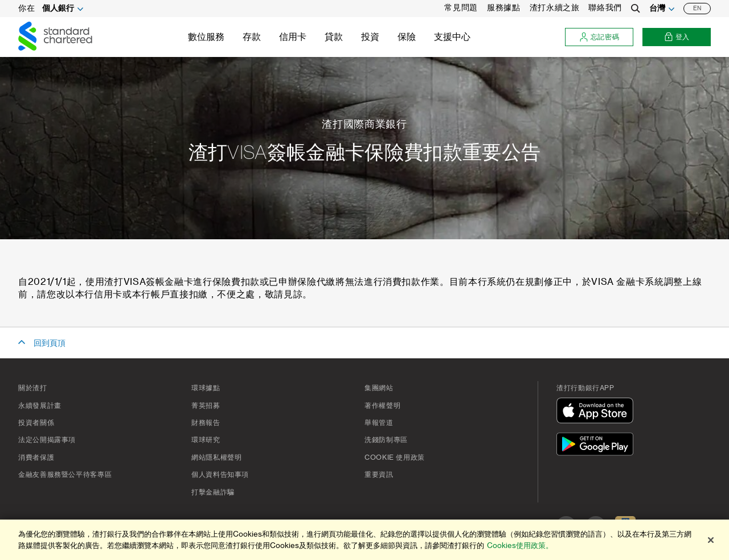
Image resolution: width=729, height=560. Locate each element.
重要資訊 (379, 475)
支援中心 (452, 37)
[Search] (636, 9)
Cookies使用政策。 (520, 545)
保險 (407, 37)
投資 (370, 37)
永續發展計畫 (40, 406)
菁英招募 (206, 406)
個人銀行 (58, 9)
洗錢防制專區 (386, 440)
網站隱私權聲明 (216, 457)
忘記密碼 (599, 37)
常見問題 (461, 8)
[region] (364, 540)
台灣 (657, 9)
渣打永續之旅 (555, 8)
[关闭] (711, 540)
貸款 (334, 37)
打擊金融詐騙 (213, 492)
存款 (252, 37)
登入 (677, 37)
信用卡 (293, 37)
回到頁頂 (50, 344)
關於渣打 (33, 388)
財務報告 (206, 423)
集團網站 (379, 388)
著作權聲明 (382, 406)
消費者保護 (36, 457)
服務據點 (504, 8)
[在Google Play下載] (597, 446)
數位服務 (206, 37)
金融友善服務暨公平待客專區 (65, 475)
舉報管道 (379, 423)
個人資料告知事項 (220, 475)
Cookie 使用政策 (395, 457)
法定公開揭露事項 (47, 440)
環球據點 (206, 388)
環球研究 (206, 440)
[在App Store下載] (597, 412)
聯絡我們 (605, 8)
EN (697, 9)
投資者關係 (36, 423)
